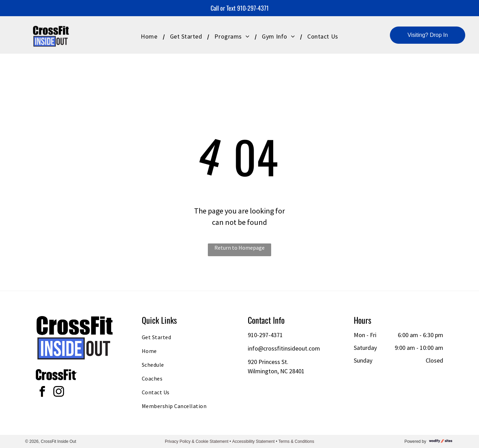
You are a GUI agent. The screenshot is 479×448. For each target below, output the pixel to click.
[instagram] (58, 393)
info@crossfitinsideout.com (284, 348)
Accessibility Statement (253, 441)
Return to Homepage (239, 248)
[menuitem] (150, 36)
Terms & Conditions (296, 441)
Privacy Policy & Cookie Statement (197, 441)
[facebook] (42, 393)
